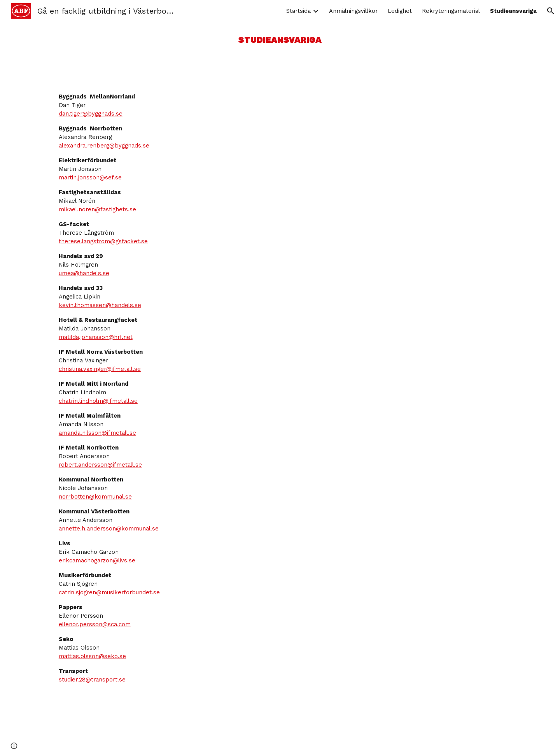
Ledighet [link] (400, 11)
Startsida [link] (298, 11)
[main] (280, 40)
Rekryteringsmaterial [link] (451, 11)
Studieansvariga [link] (513, 11)
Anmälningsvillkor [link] (353, 11)
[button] (551, 11)
